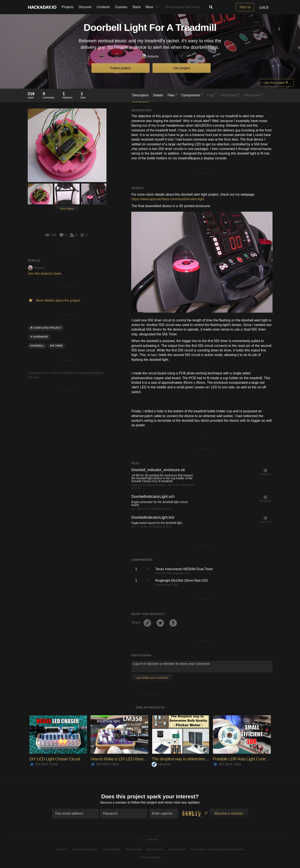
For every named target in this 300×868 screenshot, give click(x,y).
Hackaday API (177, 850)
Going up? (150, 840)
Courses (121, 7)
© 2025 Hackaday (150, 858)
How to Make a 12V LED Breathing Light (128, 759)
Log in (264, 7)
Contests (103, 7)
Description (140, 95)
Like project (182, 68)
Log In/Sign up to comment (152, 678)
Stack (136, 7)
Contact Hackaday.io (85, 850)
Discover (85, 7)
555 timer (56, 346)
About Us (62, 850)
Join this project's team (45, 274)
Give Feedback (111, 850)
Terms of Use (134, 850)
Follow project (121, 68)
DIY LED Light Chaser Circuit (56, 759)
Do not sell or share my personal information (217, 850)
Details (158, 95)
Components (192, 95)
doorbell (37, 346)
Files (172, 95)
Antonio (150, 57)
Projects (68, 7)
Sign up (245, 7)
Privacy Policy (155, 850)
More (153, 7)
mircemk (161, 764)
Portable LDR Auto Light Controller (245, 759)
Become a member (114, 803)
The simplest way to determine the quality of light (196, 759)
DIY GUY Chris (44, 764)
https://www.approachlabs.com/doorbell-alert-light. (168, 199)
